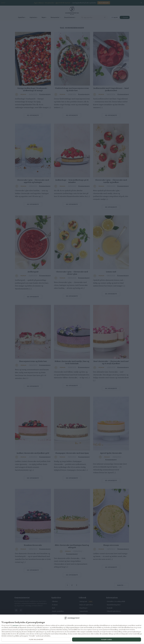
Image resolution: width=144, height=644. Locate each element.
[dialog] (72, 629)
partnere (16, 625)
